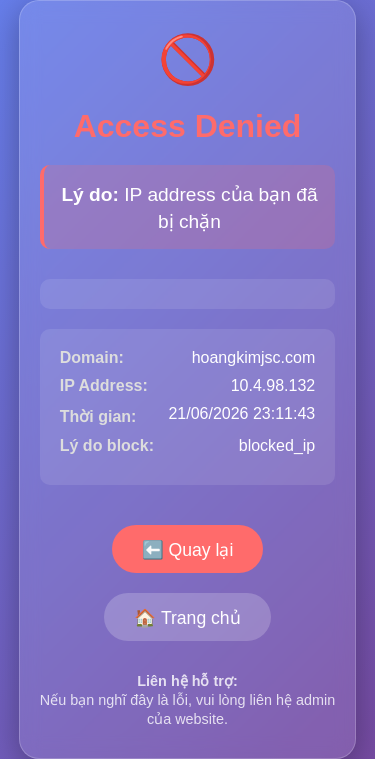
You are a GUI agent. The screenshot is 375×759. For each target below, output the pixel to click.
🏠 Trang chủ (187, 618)
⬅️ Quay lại (188, 550)
